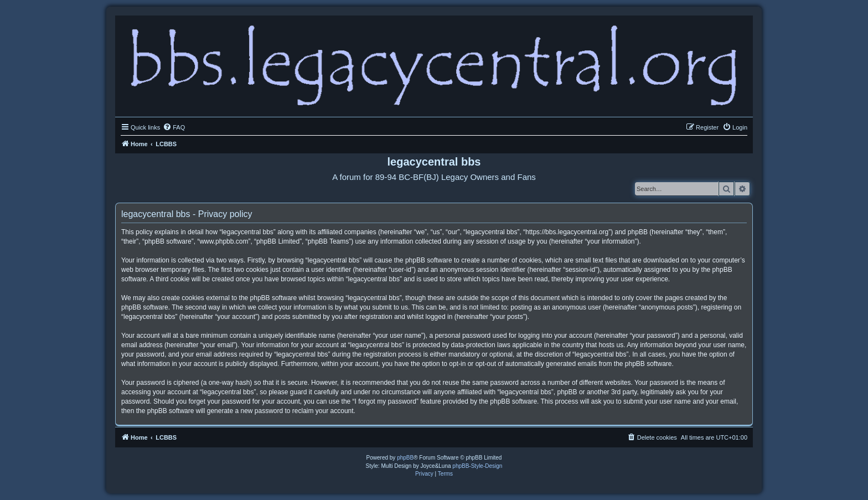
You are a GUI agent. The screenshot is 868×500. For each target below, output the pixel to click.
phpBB (405, 458)
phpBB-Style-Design (477, 466)
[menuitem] (174, 127)
